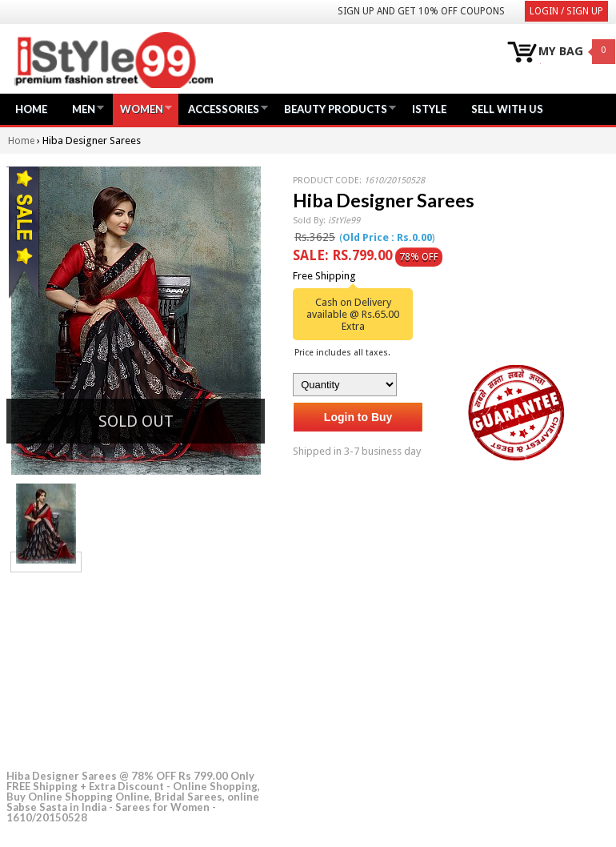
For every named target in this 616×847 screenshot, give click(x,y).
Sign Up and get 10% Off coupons (421, 11)
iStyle (429, 109)
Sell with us (507, 109)
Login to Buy (358, 417)
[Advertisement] (126, 668)
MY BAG (561, 52)
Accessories (224, 108)
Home (31, 109)
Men (84, 108)
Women (142, 108)
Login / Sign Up (566, 11)
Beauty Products (336, 108)
